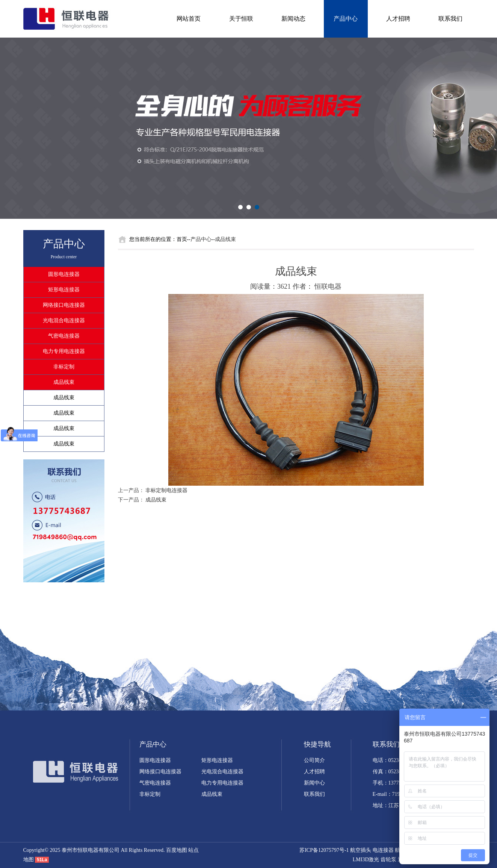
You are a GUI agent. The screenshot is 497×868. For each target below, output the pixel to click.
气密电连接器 (64, 336)
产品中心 (346, 19)
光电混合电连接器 (64, 320)
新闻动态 (293, 19)
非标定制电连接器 (166, 490)
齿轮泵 (388, 860)
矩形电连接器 (64, 290)
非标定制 (64, 367)
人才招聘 (398, 19)
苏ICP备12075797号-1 (324, 850)
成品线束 (64, 382)
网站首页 (189, 19)
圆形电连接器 (64, 274)
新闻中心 (314, 783)
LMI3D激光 (366, 860)
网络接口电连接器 (64, 305)
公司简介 (314, 760)
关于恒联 (241, 19)
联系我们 (450, 19)
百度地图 (177, 850)
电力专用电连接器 (64, 351)
